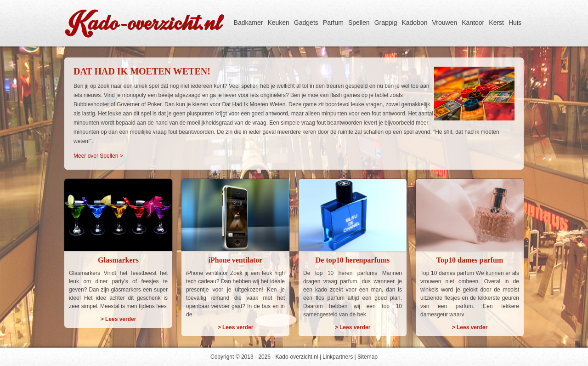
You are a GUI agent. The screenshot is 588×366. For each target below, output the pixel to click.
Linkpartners (338, 357)
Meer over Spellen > (98, 156)
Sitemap (367, 357)
